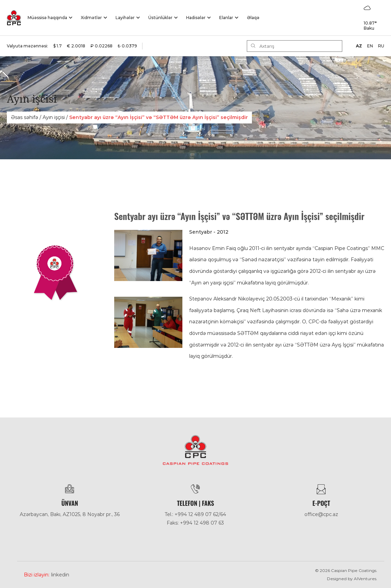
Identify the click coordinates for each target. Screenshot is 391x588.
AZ (359, 46)
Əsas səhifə (25, 117)
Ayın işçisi (54, 117)
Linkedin (60, 575)
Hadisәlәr (196, 18)
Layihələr (125, 18)
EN (370, 46)
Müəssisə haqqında (47, 18)
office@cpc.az (321, 514)
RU (381, 46)
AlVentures (365, 579)
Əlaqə (253, 18)
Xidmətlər (91, 18)
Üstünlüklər (160, 18)
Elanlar (226, 18)
